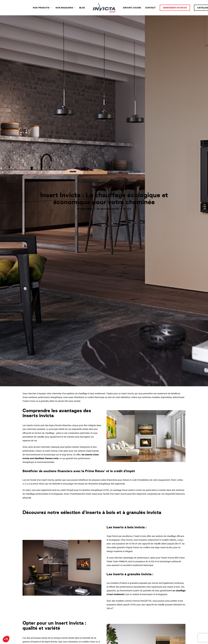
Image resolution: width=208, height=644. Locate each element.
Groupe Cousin (132, 8)
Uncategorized (109, 197)
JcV (129, 197)
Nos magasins (65, 8)
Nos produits (42, 8)
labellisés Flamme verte (47, 434)
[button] (6, 639)
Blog (82, 8)
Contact (150, 8)
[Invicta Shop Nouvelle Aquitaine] (104, 8)
